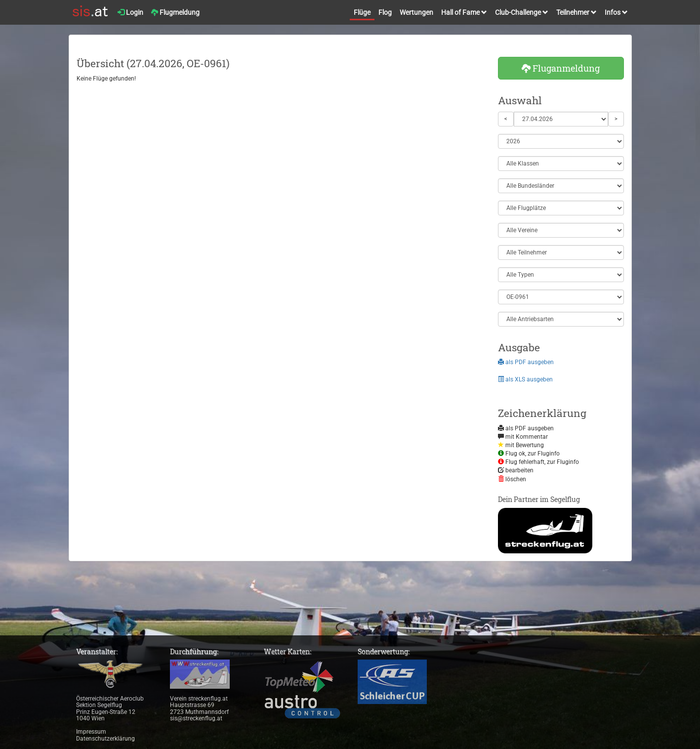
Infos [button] (616, 12)
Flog (385, 12)
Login (130, 12)
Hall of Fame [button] (464, 12)
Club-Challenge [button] (522, 12)
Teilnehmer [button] (576, 12)
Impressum (91, 732)
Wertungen (416, 12)
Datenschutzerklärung (105, 739)
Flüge (362, 12)
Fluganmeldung (561, 68)
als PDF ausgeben (526, 362)
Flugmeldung (175, 12)
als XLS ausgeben (525, 379)
